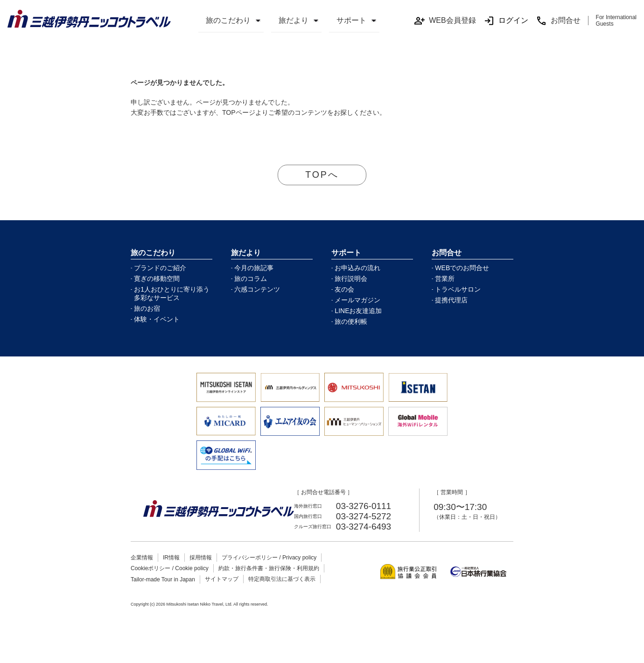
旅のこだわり (228, 20)
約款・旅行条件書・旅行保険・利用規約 (269, 569)
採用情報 (201, 558)
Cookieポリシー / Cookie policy (170, 569)
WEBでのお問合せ (462, 268)
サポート (351, 20)
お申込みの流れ (357, 268)
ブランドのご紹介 (160, 268)
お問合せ (558, 21)
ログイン (506, 21)
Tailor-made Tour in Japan (163, 580)
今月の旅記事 (254, 268)
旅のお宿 (147, 309)
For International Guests (616, 21)
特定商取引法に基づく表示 (282, 579)
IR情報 (171, 558)
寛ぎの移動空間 (157, 279)
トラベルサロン (458, 290)
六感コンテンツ (257, 290)
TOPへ (322, 175)
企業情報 (142, 558)
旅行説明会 (351, 279)
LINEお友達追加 (358, 311)
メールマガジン (357, 300)
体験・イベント (157, 320)
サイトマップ (222, 579)
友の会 (344, 290)
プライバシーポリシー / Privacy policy (269, 558)
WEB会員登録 (445, 21)
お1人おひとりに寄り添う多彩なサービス (172, 294)
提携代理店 (451, 300)
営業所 (445, 279)
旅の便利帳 (351, 322)
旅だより (294, 20)
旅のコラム (251, 279)
